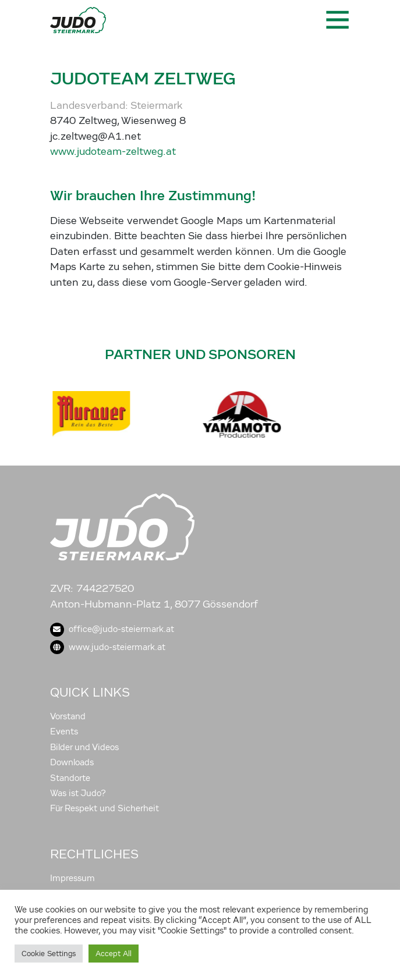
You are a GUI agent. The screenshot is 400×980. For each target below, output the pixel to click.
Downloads (72, 762)
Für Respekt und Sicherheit (105, 808)
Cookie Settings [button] (49, 954)
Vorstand (68, 716)
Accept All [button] (114, 954)
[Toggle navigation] (337, 20)
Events (64, 732)
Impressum (72, 878)
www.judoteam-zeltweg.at (113, 152)
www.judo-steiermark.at (108, 647)
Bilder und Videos (84, 747)
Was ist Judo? (78, 793)
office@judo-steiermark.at (112, 629)
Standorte (70, 778)
